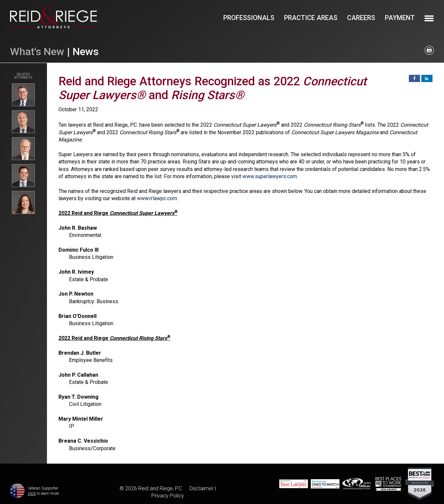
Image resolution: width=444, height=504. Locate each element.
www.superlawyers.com (270, 176)
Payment (400, 18)
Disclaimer (201, 488)
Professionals (249, 18)
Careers (361, 18)
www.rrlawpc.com (157, 198)
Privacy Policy (168, 496)
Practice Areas (311, 18)
